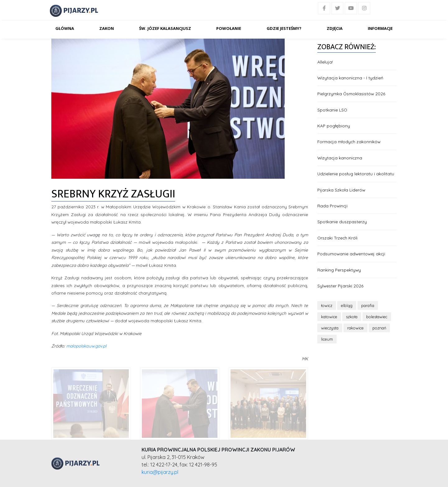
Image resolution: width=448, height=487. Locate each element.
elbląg (347, 305)
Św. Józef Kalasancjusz (165, 28)
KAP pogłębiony (334, 126)
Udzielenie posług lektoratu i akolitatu (356, 174)
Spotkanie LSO (332, 110)
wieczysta (330, 328)
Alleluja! (325, 62)
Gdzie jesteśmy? (284, 28)
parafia (368, 305)
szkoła (352, 317)
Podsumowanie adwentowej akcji (351, 254)
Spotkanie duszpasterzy (342, 222)
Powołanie (229, 28)
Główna (65, 28)
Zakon (107, 28)
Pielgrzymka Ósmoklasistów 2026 (351, 94)
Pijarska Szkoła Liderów (341, 190)
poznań (379, 328)
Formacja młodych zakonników (349, 142)
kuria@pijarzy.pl (160, 472)
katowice (329, 317)
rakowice (355, 328)
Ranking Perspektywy (339, 270)
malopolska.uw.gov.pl (86, 346)
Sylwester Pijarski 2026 (340, 286)
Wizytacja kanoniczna (340, 158)
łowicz (327, 305)
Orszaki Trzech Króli (337, 238)
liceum (327, 339)
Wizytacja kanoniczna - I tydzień (350, 78)
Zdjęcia (335, 28)
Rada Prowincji (332, 206)
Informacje (380, 28)
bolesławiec (377, 317)
